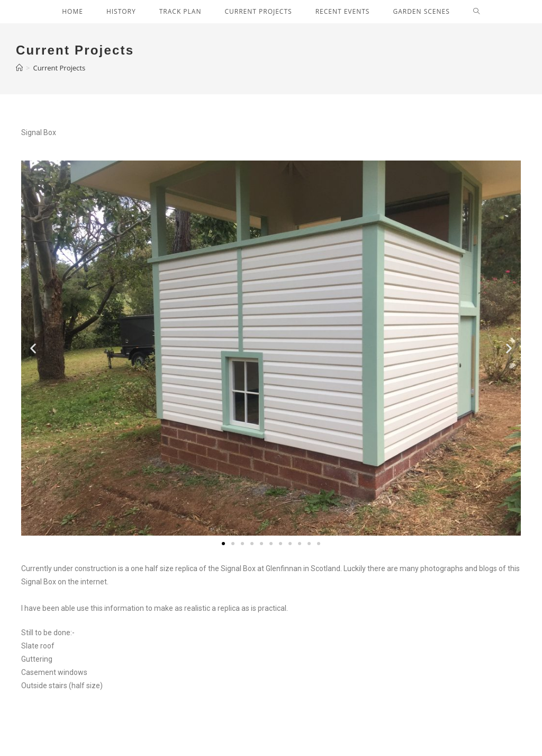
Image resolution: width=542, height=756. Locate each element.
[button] (223, 544)
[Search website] (477, 12)
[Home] (19, 68)
